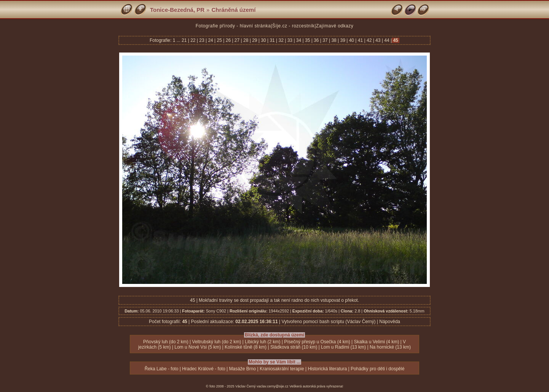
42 (369, 40)
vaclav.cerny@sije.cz (273, 386)
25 (219, 40)
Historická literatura (327, 369)
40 (351, 40)
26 (228, 40)
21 (185, 40)
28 (246, 40)
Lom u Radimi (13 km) (343, 347)
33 (290, 40)
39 (343, 40)
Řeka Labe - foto (162, 369)
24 (211, 40)
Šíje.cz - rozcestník (293, 26)
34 (299, 40)
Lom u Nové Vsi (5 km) (198, 347)
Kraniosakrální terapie (282, 369)
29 (255, 40)
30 (263, 40)
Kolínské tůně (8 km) (246, 347)
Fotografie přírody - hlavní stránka (233, 26)
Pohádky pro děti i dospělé (377, 369)
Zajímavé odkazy (335, 26)
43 (378, 40)
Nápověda (390, 322)
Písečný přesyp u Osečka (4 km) (317, 342)
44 (387, 40)
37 (325, 40)
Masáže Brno (242, 369)
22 (193, 40)
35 (308, 40)
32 (281, 40)
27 (237, 40)
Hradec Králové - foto (203, 369)
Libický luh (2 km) (263, 342)
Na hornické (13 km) (390, 347)
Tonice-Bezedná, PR (177, 10)
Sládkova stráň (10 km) (294, 347)
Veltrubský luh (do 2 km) (217, 342)
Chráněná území (233, 10)
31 (272, 40)
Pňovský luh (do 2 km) (166, 342)
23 (202, 40)
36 (316, 40)
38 (334, 40)
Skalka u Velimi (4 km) (376, 342)
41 (360, 40)
